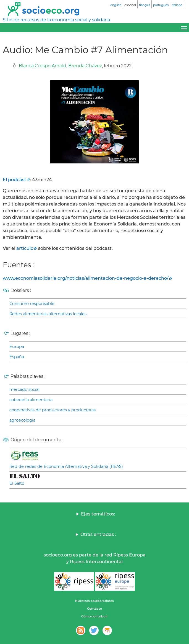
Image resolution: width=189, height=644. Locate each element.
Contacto (95, 609)
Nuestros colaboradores (95, 601)
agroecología (22, 420)
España (17, 357)
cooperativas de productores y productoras (53, 410)
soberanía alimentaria (31, 400)
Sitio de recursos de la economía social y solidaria (56, 20)
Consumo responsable (32, 304)
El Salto (17, 483)
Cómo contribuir (95, 616)
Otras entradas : (98, 534)
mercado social (24, 389)
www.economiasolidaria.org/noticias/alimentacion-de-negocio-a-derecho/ (86, 278)
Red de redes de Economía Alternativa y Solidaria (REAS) (66, 466)
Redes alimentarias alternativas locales (48, 314)
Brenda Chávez (85, 66)
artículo (25, 248)
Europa (17, 347)
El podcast (15, 180)
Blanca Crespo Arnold (43, 66)
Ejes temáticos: (98, 514)
